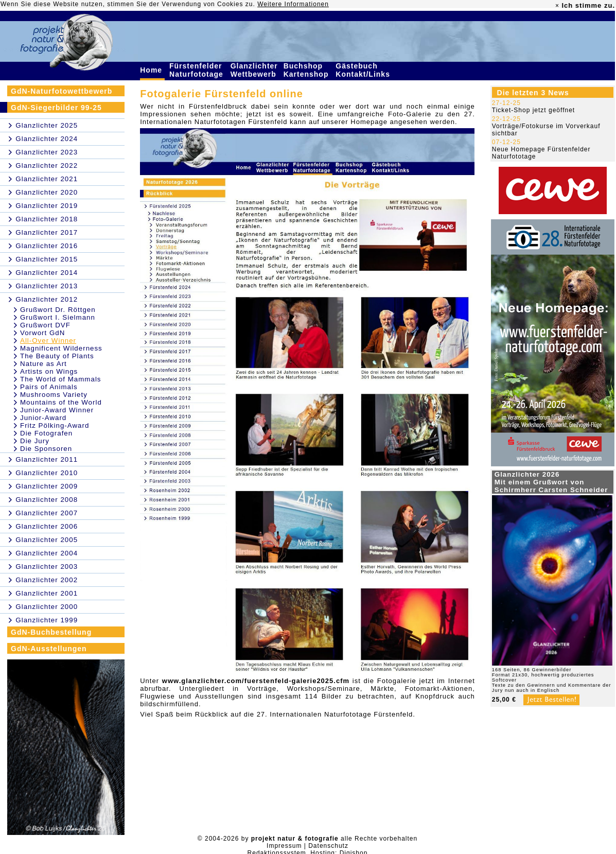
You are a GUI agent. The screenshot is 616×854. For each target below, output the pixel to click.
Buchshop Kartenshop (307, 70)
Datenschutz (328, 846)
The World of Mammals (61, 379)
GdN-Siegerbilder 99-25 (56, 108)
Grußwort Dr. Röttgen (58, 310)
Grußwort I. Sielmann (58, 317)
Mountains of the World (61, 402)
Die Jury (35, 441)
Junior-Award (43, 418)
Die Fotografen (46, 433)
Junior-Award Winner (57, 410)
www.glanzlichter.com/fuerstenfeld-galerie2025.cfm (256, 681)
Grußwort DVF (45, 325)
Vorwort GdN (42, 333)
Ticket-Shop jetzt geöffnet (533, 110)
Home (152, 70)
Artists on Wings (49, 371)
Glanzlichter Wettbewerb (255, 70)
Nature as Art (43, 364)
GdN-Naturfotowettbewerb (61, 91)
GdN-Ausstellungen (49, 649)
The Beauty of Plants (57, 356)
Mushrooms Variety (54, 395)
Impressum (284, 846)
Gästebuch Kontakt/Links (364, 70)
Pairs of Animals (49, 387)
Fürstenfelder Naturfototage (198, 70)
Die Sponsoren (46, 449)
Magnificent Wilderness (61, 348)
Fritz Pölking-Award (55, 425)
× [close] (557, 6)
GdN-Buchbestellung (51, 632)
